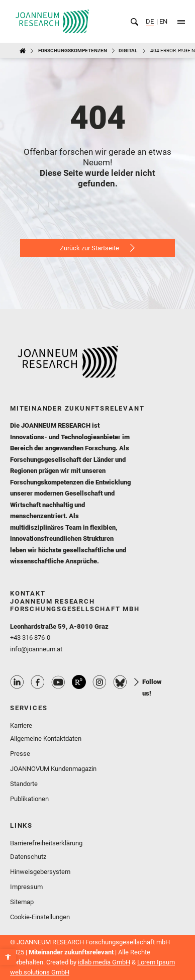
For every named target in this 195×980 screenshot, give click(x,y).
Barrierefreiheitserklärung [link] (46, 843)
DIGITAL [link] (128, 51)
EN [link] (163, 21)
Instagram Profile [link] (100, 682)
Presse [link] (20, 754)
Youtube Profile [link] (58, 682)
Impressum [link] (26, 887)
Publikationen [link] (29, 799)
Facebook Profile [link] (38, 682)
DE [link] (150, 21)
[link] (8, 957)
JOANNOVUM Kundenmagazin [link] (53, 769)
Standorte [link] (24, 784)
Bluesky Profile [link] (120, 682)
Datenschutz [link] (28, 857)
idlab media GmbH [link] (104, 962)
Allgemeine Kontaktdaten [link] (46, 739)
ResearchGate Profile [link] (79, 682)
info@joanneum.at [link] (36, 649)
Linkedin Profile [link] (17, 682)
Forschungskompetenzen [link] (73, 51)
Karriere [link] (21, 725)
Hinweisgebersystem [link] (40, 872)
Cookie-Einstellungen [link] (40, 917)
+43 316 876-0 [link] (30, 638)
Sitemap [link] (22, 902)
